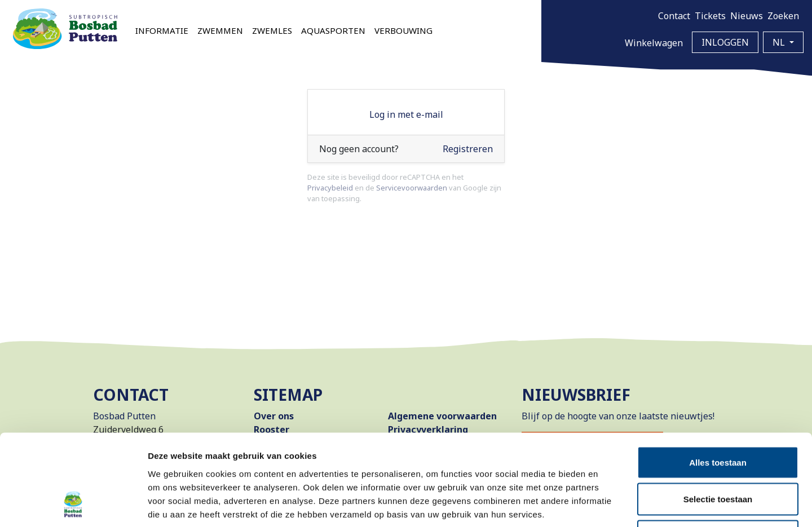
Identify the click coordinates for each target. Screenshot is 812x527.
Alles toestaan (718, 379)
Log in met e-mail (406, 114)
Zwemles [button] (272, 30)
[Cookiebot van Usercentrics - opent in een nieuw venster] (73, 505)
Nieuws (747, 16)
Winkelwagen (654, 43)
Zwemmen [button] (220, 30)
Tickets (710, 16)
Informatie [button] (162, 30)
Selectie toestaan (718, 416)
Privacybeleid (330, 188)
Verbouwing (403, 30)
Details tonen (609, 505)
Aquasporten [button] (333, 30)
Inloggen (725, 42)
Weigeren (718, 453)
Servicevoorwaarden (412, 188)
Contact (674, 16)
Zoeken (783, 16)
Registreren (468, 149)
